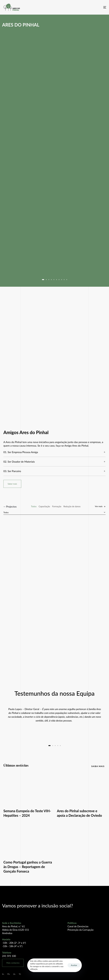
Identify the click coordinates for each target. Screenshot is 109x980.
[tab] (54, 452)
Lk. (14, 974)
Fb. (9, 974)
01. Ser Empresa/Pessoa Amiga (54, 452)
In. (3, 974)
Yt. (20, 974)
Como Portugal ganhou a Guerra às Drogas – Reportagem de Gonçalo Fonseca (28, 867)
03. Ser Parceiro (54, 471)
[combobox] (54, 512)
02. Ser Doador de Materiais (54, 462)
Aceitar (74, 965)
